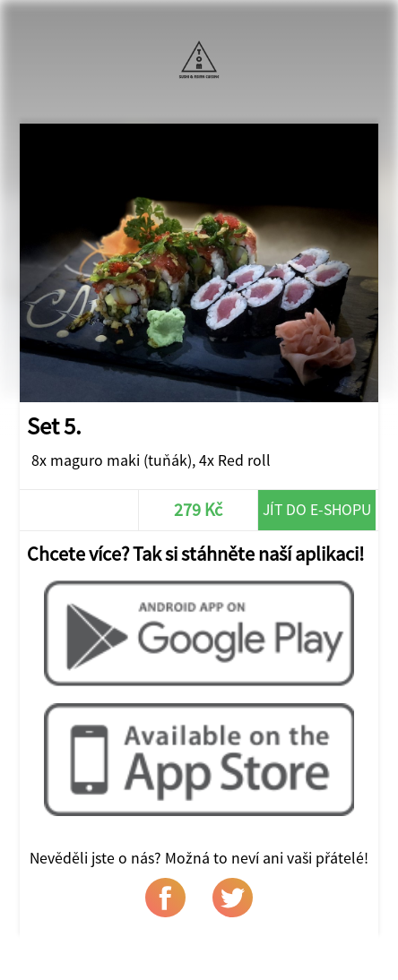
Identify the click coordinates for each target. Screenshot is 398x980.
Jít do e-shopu (317, 510)
